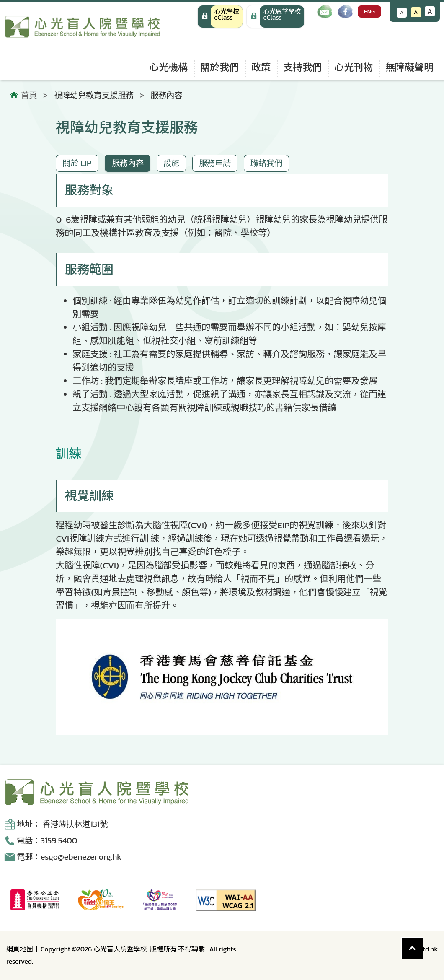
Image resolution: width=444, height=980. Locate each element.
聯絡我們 (266, 163)
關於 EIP (77, 163)
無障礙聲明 (409, 67)
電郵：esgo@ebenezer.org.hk (69, 857)
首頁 (29, 96)
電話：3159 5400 (47, 841)
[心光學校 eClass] (220, 17)
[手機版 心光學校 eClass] (275, 17)
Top (423, 944)
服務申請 (215, 163)
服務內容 (128, 163)
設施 (171, 163)
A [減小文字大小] (402, 12)
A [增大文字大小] (430, 11)
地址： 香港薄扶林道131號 (62, 824)
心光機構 (168, 67)
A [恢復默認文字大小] (416, 12)
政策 (261, 67)
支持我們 (302, 67)
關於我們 (219, 67)
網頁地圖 (20, 949)
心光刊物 (354, 67)
